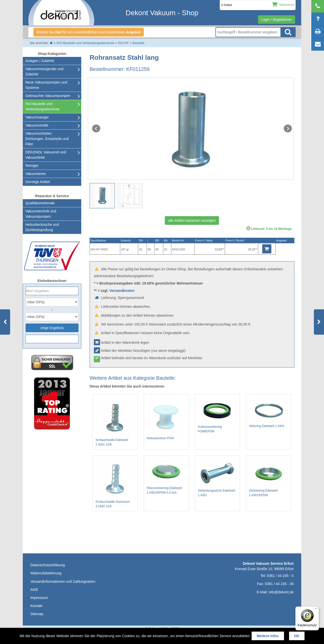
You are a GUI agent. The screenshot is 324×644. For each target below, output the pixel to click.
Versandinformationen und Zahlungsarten (63, 581)
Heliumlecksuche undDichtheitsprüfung (42, 227)
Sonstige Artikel (38, 182)
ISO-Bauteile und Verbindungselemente (42, 106)
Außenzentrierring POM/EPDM (217, 416)
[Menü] (316, 610)
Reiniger (32, 166)
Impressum (39, 598)
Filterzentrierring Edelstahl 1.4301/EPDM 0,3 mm (166, 477)
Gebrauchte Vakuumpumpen (48, 96)
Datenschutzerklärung (48, 565)
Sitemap (37, 614)
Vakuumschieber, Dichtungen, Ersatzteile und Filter (47, 139)
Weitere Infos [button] (268, 636)
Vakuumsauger (37, 117)
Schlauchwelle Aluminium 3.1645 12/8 (115, 484)
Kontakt (36, 606)
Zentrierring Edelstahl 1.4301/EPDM (269, 479)
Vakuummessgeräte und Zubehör (44, 72)
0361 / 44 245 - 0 (280, 576)
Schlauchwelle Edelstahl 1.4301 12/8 (115, 422)
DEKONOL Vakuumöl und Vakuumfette (46, 155)
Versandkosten (122, 291)
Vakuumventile (37, 125)
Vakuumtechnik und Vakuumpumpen (41, 214)
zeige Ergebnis (52, 328)
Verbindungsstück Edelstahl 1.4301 (217, 479)
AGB (34, 590)
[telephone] (318, 6)
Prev (96, 129)
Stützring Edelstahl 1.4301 (269, 413)
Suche (288, 32)
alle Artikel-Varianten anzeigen (192, 220)
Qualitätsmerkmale (40, 203)
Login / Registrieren (277, 19)
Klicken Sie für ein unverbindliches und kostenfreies (89, 32)
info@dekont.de (281, 592)
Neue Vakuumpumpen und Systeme (46, 85)
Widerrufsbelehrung (46, 573)
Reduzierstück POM (166, 419)
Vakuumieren (36, 174)
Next (288, 129)
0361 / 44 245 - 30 (279, 584)
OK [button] (297, 636)
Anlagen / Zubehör (40, 61)
